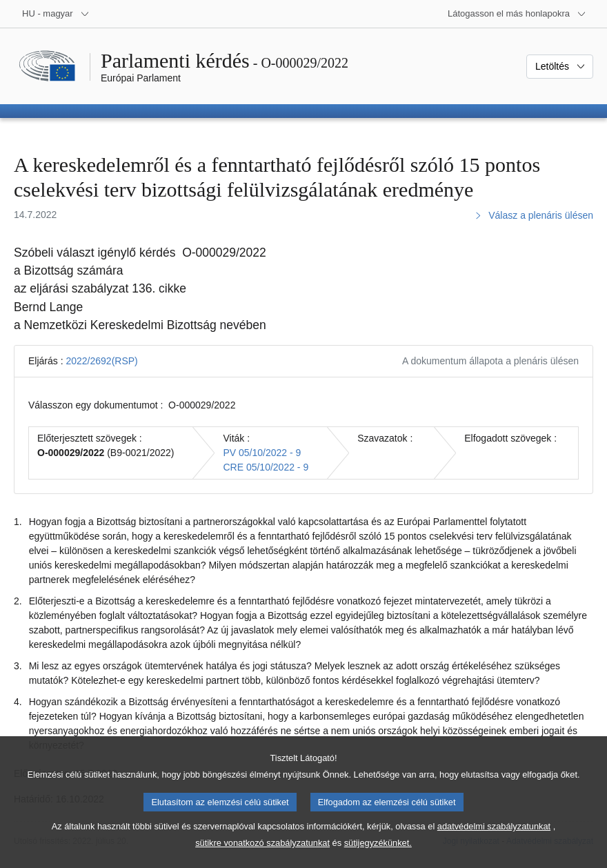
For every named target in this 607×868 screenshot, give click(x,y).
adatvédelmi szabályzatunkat (494, 841)
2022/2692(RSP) (101, 361)
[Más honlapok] (517, 14)
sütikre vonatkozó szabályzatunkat (262, 858)
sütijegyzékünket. (378, 858)
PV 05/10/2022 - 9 (262, 453)
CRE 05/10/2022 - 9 (266, 467)
